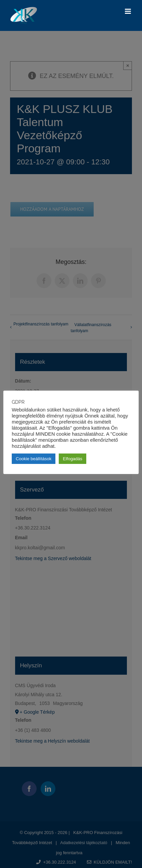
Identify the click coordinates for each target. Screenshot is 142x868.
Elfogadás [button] (73, 459)
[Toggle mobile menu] (128, 11)
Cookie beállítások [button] (34, 459)
